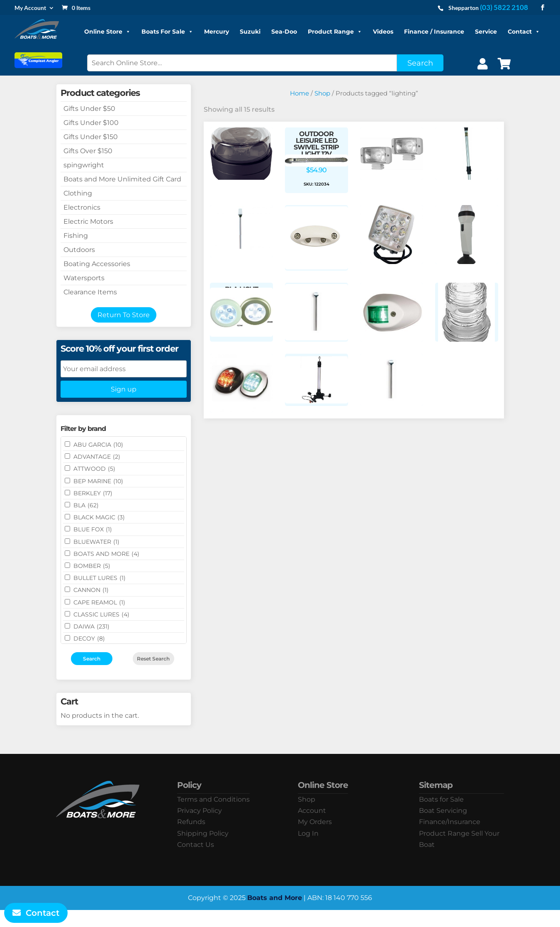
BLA (86, 505)
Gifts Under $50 (89, 109)
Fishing (76, 236)
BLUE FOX (93, 529)
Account (312, 811)
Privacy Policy (200, 811)
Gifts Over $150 (88, 151)
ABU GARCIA (98, 445)
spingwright (84, 165)
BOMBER (92, 566)
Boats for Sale (441, 799)
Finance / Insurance (434, 32)
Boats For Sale (167, 32)
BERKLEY (93, 493)
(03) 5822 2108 (504, 7)
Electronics (82, 207)
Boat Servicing (443, 811)
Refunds (191, 822)
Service (486, 32)
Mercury (217, 32)
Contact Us (196, 845)
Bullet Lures (100, 578)
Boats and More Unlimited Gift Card (122, 179)
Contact (524, 32)
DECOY (89, 638)
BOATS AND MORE (106, 554)
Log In (308, 833)
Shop (322, 93)
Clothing (78, 193)
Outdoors (79, 250)
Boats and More (275, 898)
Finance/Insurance (450, 822)
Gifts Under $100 (91, 123)
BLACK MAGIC (99, 517)
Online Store (107, 32)
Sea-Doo (284, 32)
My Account (30, 8)
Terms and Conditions (213, 799)
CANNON (91, 590)
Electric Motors (88, 221)
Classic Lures (101, 614)
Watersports (84, 278)
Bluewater (96, 542)
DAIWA (91, 626)
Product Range (335, 32)
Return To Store (124, 315)
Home (299, 93)
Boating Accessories (97, 264)
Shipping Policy (203, 833)
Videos (383, 32)
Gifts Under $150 (91, 137)
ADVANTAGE (97, 457)
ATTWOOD (94, 469)
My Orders (315, 822)
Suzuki (250, 32)
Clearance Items (90, 292)
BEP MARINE (98, 481)
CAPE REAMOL (99, 602)
